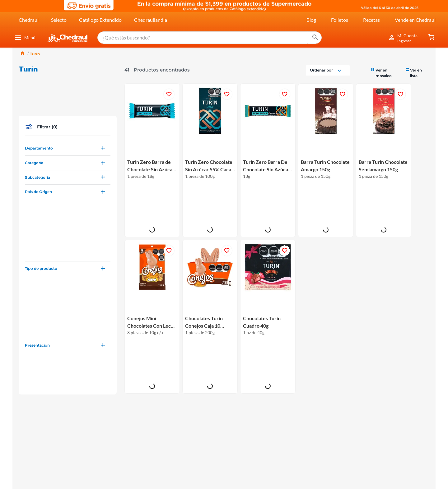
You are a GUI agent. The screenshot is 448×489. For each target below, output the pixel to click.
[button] (68, 116)
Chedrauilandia (151, 20)
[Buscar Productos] (310, 38)
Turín (35, 54)
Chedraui (29, 20)
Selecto (59, 20)
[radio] (385, 73)
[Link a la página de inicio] (22, 54)
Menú (25, 38)
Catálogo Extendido (100, 20)
